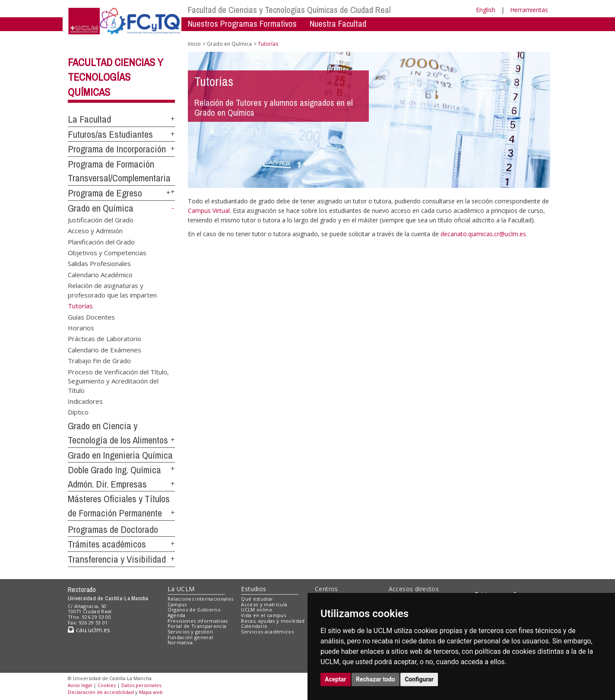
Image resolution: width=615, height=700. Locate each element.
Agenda (177, 615)
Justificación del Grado (101, 219)
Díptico (78, 412)
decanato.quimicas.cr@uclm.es (483, 234)
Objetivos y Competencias (107, 253)
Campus (177, 604)
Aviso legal (80, 685)
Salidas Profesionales (99, 263)
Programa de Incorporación (117, 149)
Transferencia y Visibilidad (117, 559)
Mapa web (151, 692)
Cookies (107, 685)
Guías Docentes (91, 317)
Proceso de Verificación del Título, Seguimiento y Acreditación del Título (118, 381)
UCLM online (257, 610)
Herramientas (529, 10)
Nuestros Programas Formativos (242, 24)
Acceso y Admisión (95, 231)
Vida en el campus (263, 615)
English (486, 10)
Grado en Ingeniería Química (120, 455)
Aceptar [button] (336, 679)
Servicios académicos (267, 632)
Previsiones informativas (198, 621)
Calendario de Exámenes (105, 349)
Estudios (254, 589)
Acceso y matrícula (264, 604)
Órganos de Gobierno (194, 610)
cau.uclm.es (89, 630)
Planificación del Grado (101, 241)
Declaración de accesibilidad (101, 692)
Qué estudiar (257, 599)
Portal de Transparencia (197, 626)
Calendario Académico (100, 274)
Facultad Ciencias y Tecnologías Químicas (116, 77)
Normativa (180, 642)
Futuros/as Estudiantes (110, 134)
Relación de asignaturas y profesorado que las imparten (112, 290)
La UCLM (181, 589)
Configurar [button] (419, 679)
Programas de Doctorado (113, 529)
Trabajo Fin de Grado (99, 361)
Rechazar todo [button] (376, 679)
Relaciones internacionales (201, 599)
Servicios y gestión (190, 632)
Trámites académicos (107, 544)
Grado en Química (101, 208)
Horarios (81, 328)
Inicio (194, 44)
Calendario (254, 626)
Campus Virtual (209, 211)
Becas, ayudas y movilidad (273, 621)
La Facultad (89, 119)
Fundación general (190, 637)
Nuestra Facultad (338, 24)
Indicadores (85, 401)
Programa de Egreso (105, 193)
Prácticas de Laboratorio (105, 339)
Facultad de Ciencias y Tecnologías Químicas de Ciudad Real (289, 10)
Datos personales (141, 685)
